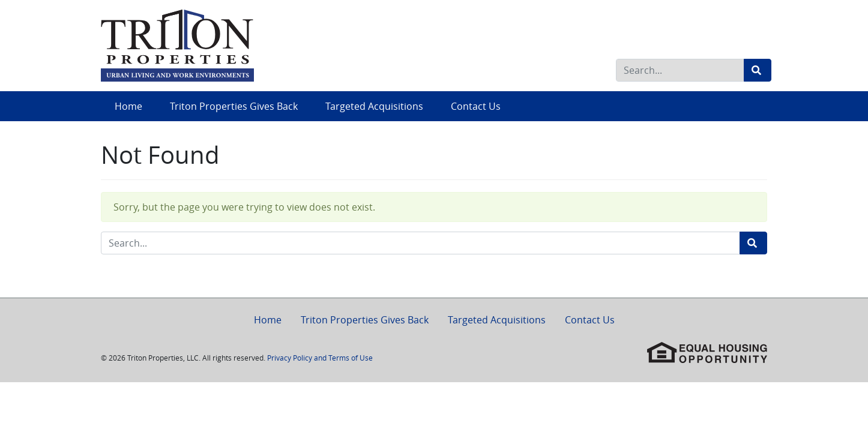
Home (128, 106)
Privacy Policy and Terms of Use (320, 358)
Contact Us (476, 106)
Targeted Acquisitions (374, 106)
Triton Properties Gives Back (234, 106)
